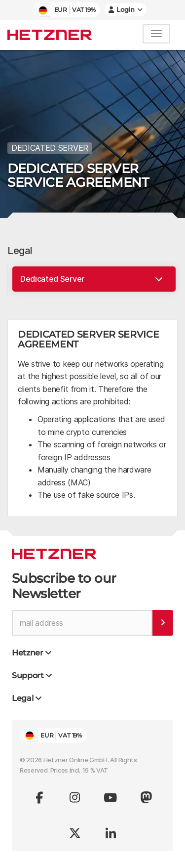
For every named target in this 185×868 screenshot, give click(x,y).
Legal (20, 251)
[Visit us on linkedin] (111, 833)
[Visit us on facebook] (39, 797)
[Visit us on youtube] (111, 797)
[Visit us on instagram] (75, 797)
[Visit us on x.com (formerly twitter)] (75, 833)
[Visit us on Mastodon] (146, 797)
